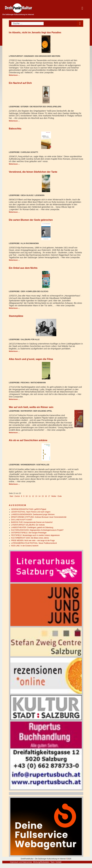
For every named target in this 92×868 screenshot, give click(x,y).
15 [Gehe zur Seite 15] (43, 496)
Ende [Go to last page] (60, 496)
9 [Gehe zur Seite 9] (24, 496)
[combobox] (27, 24)
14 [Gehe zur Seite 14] (39, 496)
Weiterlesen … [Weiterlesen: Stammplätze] (14, 351)
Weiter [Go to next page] (54, 496)
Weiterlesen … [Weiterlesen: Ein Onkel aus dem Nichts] (14, 308)
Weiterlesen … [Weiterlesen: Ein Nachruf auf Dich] (14, 121)
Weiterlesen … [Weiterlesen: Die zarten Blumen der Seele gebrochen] (14, 260)
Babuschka (15, 129)
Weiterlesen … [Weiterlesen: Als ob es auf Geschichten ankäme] (14, 484)
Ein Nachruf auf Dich (20, 83)
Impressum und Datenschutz (21, 862)
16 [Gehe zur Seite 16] (46, 496)
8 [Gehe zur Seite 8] (22, 496)
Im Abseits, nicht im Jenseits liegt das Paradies (35, 32)
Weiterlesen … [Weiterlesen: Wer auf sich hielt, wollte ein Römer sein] (14, 433)
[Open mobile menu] (80, 24)
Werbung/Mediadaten (41, 862)
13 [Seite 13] (36, 496)
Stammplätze (16, 316)
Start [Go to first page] (11, 496)
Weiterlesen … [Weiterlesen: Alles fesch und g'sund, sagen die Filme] (14, 399)
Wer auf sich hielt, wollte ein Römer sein (31, 407)
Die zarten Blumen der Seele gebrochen (31, 220)
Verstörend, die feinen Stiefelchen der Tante (33, 172)
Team (52, 862)
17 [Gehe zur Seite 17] (49, 496)
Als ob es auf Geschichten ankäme (28, 440)
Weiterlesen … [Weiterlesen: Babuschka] (14, 164)
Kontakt (59, 862)
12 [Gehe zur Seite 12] (33, 496)
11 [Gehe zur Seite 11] (30, 496)
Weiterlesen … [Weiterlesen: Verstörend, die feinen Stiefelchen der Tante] (14, 212)
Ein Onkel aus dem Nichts (23, 268)
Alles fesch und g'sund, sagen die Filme (31, 359)
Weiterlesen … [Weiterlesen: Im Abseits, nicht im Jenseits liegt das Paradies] (14, 75)
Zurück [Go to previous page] (17, 496)
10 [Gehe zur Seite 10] (27, 496)
